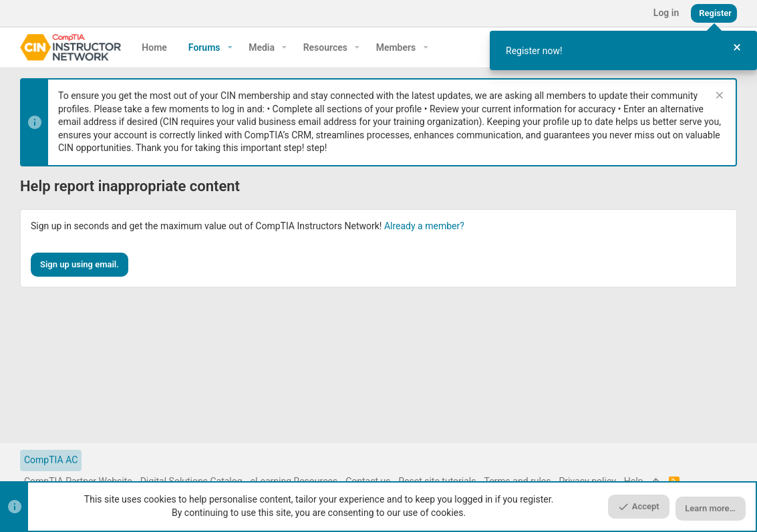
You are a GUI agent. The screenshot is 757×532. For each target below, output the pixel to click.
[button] (230, 47)
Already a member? (424, 226)
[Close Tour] (737, 48)
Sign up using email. (80, 264)
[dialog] (623, 50)
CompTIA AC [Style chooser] (51, 460)
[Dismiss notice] (718, 97)
